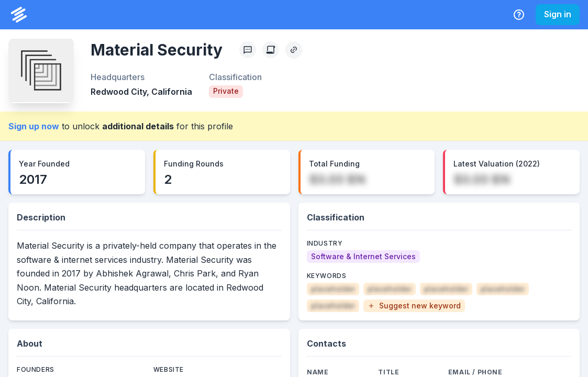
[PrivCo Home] (19, 15)
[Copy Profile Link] (294, 50)
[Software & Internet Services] (363, 257)
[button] (414, 306)
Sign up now (34, 126)
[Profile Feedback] (248, 50)
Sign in (558, 14)
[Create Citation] (271, 50)
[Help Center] (519, 15)
